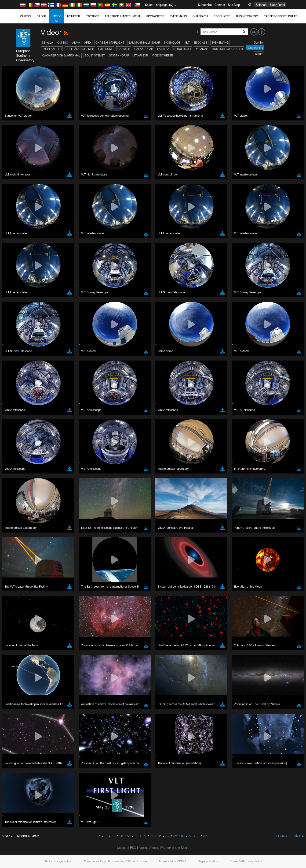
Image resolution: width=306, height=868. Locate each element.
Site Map (234, 5)
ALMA (76, 43)
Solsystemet (95, 55)
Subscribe (205, 5)
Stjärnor (141, 55)
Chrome (19, 588)
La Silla (163, 49)
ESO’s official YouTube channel (110, 507)
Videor (57, 19)
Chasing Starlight (110, 43)
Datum (259, 54)
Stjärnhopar (119, 55)
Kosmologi (173, 43)
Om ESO (25, 16)
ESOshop (92, 16)
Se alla (47, 43)
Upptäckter (155, 16)
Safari (18, 601)
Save (15, 670)
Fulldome (106, 49)
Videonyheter (162, 55)
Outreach (200, 16)
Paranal (201, 49)
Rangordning (255, 48)
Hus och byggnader (227, 49)
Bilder (41, 16)
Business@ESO (247, 16)
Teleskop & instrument (123, 16)
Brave (18, 584)
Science (261, 5)
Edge (17, 592)
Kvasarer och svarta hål (61, 55)
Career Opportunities (281, 16)
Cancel (38, 670)
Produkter (222, 16)
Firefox (18, 597)
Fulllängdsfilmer (80, 49)
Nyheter (74, 16)
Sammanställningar (144, 43)
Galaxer (124, 49)
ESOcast (201, 43)
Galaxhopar (144, 49)
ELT (188, 43)
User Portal (278, 5)
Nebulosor (182, 49)
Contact (220, 5)
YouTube (10, 507)
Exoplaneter (52, 49)
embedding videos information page (263, 511)
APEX (88, 43)
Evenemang (178, 16)
